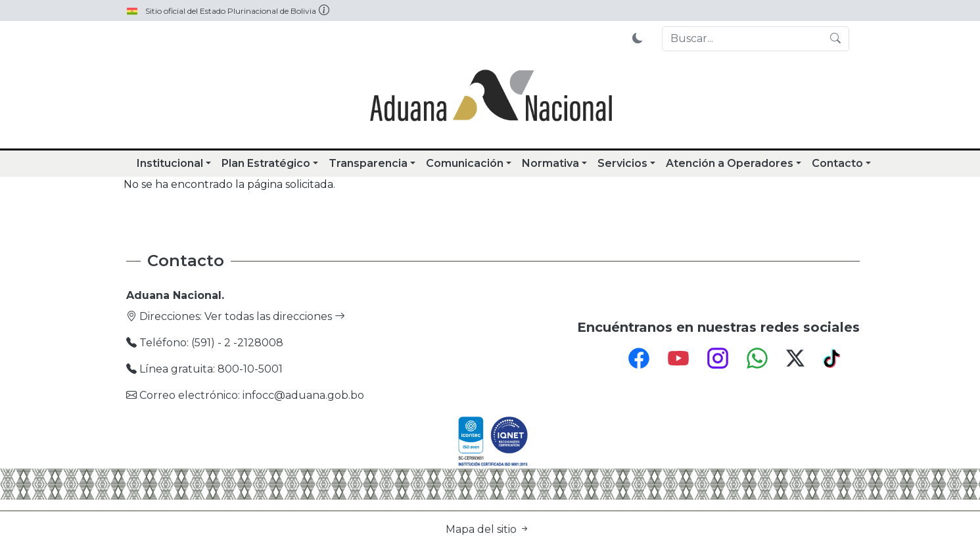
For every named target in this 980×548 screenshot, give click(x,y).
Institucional (170, 163)
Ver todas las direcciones (275, 316)
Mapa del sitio (488, 529)
